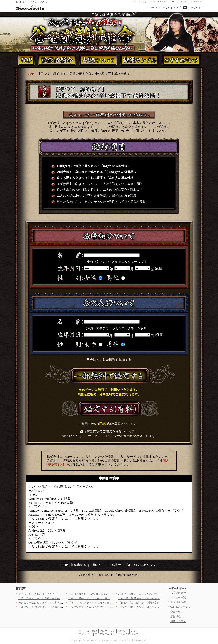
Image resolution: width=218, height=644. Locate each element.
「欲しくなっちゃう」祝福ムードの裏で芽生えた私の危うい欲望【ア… (60, 598)
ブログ (103, 631)
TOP (31, 74)
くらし (144, 2)
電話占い (123, 631)
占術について (99, 565)
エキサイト (194, 8)
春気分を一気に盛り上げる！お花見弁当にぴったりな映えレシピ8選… (59, 603)
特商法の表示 (178, 621)
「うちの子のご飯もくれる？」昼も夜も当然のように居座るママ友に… (110, 598)
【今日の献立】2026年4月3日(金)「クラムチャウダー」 (101, 594)
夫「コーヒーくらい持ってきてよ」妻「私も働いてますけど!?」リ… (58, 594)
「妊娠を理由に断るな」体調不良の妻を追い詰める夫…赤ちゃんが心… (160, 603)
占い (172, 2)
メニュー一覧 (195, 2)
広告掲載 (176, 616)
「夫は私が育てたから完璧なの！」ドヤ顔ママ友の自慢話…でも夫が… (110, 607)
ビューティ (163, 2)
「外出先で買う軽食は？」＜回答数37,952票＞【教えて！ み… (55, 607)
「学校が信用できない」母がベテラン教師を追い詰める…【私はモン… (160, 607)
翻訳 (94, 631)
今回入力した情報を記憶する (111, 359)
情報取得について (181, 607)
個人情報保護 (178, 602)
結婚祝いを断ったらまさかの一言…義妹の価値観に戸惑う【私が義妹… (160, 594)
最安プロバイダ (129, 634)
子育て (135, 2)
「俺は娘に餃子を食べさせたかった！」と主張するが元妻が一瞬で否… (160, 598)
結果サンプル (121, 565)
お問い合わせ (178, 593)
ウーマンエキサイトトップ (165, 8)
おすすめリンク (145, 565)
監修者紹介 (79, 565)
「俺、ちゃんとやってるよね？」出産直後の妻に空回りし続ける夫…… (110, 603)
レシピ (152, 2)
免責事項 (176, 612)
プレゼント (182, 2)
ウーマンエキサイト (106, 634)
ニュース (84, 631)
